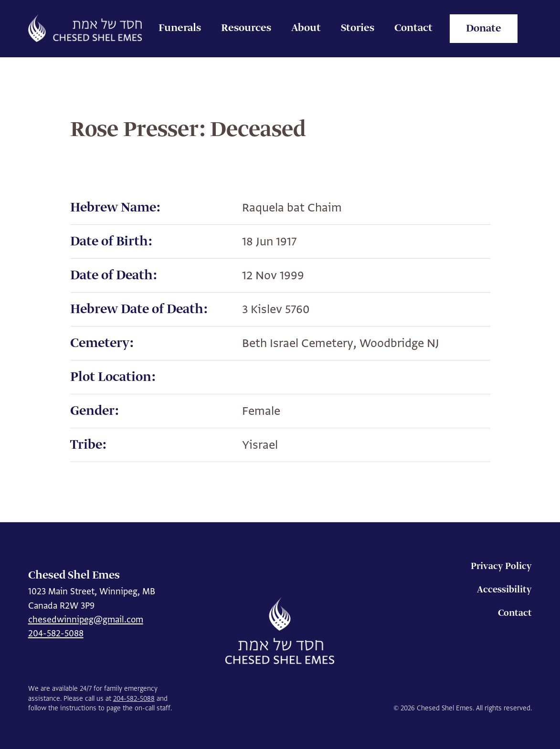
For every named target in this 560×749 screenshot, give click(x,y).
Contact (413, 28)
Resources (246, 28)
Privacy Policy (501, 566)
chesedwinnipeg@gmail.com (86, 619)
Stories (358, 28)
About (306, 28)
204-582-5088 (56, 633)
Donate (484, 29)
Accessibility (504, 590)
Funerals (180, 28)
